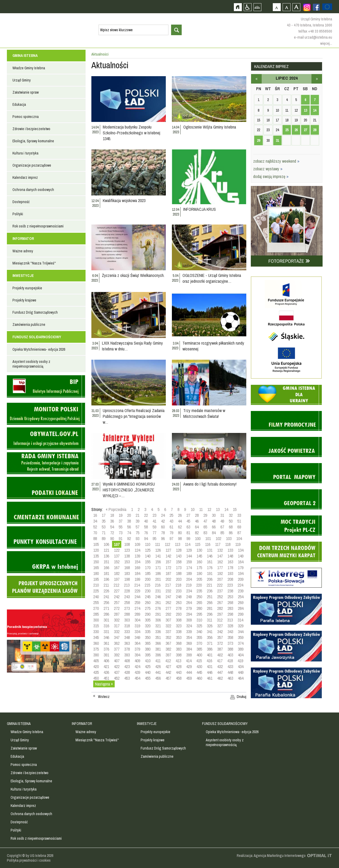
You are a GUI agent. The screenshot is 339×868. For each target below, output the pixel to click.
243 (127, 597)
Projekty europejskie (27, 288)
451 (106, 678)
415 (199, 661)
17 (104, 515)
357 (220, 637)
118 (228, 544)
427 (168, 666)
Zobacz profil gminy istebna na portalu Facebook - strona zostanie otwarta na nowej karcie (316, 7)
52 (95, 527)
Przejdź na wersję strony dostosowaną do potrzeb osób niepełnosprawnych (247, 7)
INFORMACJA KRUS (200, 209)
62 (180, 527)
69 (239, 527)
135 (96, 556)
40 (146, 521)
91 (121, 538)
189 (189, 573)
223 (230, 585)
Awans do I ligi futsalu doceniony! (210, 484)
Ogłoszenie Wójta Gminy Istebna (210, 127)
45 (188, 521)
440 (148, 672)
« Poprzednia (116, 509)
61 (171, 527)
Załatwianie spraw (26, 92)
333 (127, 632)
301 (106, 620)
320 (148, 626)
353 (179, 637)
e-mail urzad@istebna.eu (313, 37)
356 (210, 637)
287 (117, 614)
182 (117, 573)
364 (137, 643)
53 (104, 527)
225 (96, 591)
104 (239, 538)
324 (189, 626)
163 (230, 562)
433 (230, 666)
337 (168, 632)
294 (189, 614)
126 (158, 550)
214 (137, 585)
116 (208, 544)
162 (220, 562)
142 (168, 556)
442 (168, 672)
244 (137, 597)
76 (146, 533)
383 (179, 649)
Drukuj (242, 697)
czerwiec (256, 79)
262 (168, 602)
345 (96, 637)
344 (241, 632)
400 (199, 655)
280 (199, 608)
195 (96, 579)
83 (205, 533)
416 (209, 661)
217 (168, 585)
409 (137, 661)
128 (179, 550)
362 (117, 643)
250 (199, 597)
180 (96, 573)
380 (148, 649)
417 (220, 661)
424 (137, 666)
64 (197, 527)
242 (117, 597)
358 (230, 637)
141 (158, 556)
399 (189, 655)
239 (241, 591)
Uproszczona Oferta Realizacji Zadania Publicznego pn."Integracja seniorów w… (134, 416)
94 (146, 538)
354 (189, 637)
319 (137, 626)
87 (239, 533)
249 (189, 597)
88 (95, 538)
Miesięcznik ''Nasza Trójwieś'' (34, 263)
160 (199, 562)
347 (117, 637)
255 (96, 602)
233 (179, 591)
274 (137, 608)
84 (214, 533)
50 (231, 521)
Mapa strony (257, 7)
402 (220, 655)
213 (127, 585)
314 (240, 620)
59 (154, 527)
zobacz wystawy (268, 169)
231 (158, 591)
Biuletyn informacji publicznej (46, 386)
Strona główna (238, 7)
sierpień (317, 79)
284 (241, 608)
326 (210, 626)
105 (96, 544)
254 (241, 597)
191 (210, 573)
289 (137, 614)
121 (106, 550)
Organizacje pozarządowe (32, 165)
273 (127, 608)
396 (158, 655)
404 (241, 655)
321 (158, 626)
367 (168, 643)
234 (189, 591)
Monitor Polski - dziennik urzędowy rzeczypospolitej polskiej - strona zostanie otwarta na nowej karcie (46, 414)
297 (220, 614)
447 (220, 672)
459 (189, 678)
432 (220, 666)
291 (158, 614)
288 (127, 614)
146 (210, 556)
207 (220, 579)
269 (241, 602)
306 (158, 620)
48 (214, 521)
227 (117, 591)
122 (117, 550)
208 (230, 579)
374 (241, 643)
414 (189, 661)
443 (179, 672)
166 (106, 568)
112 (167, 544)
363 (127, 643)
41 (154, 521)
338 (179, 632)
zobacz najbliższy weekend (276, 161)
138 (127, 556)
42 (163, 521)
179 (241, 568)
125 (148, 550)
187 (168, 573)
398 (179, 655)
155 (148, 562)
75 (137, 533)
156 (158, 562)
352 (168, 637)
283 (230, 608)
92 (129, 538)
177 (220, 568)
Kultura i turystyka (25, 153)
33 (239, 515)
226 (106, 591)
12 (209, 509)
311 (209, 620)
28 (197, 515)
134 (241, 550)
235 (199, 591)
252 (220, 597)
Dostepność (21, 202)
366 (158, 643)
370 (199, 643)
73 (121, 533)
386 (210, 649)
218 (178, 585)
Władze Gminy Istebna (29, 68)
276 (158, 608)
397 (168, 655)
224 (240, 585)
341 (210, 632)
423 (127, 666)
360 (96, 643)
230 (148, 591)
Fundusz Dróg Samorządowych (35, 312)
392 (117, 655)
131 (210, 550)
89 (104, 538)
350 (148, 637)
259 (137, 602)
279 (189, 608)
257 (117, 602)
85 (222, 533)
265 (199, 602)
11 (201, 509)
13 (218, 509)
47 (205, 521)
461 (210, 678)
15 (235, 509)
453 (127, 678)
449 (241, 672)
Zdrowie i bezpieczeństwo (31, 129)
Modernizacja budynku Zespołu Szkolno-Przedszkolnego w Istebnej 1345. (131, 133)
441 (158, 672)
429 (189, 666)
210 (96, 585)
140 (148, 556)
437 (117, 672)
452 (117, 678)
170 (148, 568)
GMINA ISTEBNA (25, 56)
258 (127, 602)
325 (199, 626)
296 (210, 614)
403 (230, 655)
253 (230, 597)
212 (116, 585)
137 (117, 556)
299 (241, 614)
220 (199, 585)
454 (137, 678)
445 (199, 672)
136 (106, 556)
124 (137, 550)
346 (106, 637)
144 (189, 556)
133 (230, 550)
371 (210, 643)
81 (188, 533)
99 (188, 538)
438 (127, 672)
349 (137, 637)
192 (220, 573)
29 (205, 515)
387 (220, 649)
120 (96, 550)
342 (220, 632)
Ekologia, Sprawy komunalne (33, 141)
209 (241, 579)
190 (199, 573)
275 (148, 608)
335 (148, 632)
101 (208, 538)
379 (137, 649)
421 (106, 666)
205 (199, 579)
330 (96, 632)
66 (214, 527)
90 (112, 538)
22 (146, 515)
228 (127, 591)
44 (180, 521)
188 (179, 573)
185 (148, 573)
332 (117, 632)
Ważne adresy (23, 251)
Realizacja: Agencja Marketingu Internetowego (271, 856)
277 (168, 608)
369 (189, 643)
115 (198, 544)
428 (179, 666)
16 (95, 515)
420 (96, 666)
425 (148, 666)
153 (127, 562)
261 (158, 602)
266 (210, 602)
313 (230, 620)
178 (230, 568)
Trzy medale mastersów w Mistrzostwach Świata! (204, 413)
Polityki (18, 214)
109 (137, 544)
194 (241, 573)
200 (148, 579)
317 (117, 626)
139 (137, 556)
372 (220, 643)
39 (137, 521)
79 (171, 533)
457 (168, 678)
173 (179, 568)
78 (163, 533)
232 (168, 591)
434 (241, 666)
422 (117, 666)
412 (168, 661)
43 (171, 521)
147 (220, 556)
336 (158, 632)
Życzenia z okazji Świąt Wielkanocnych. (133, 275)
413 (178, 661)
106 (106, 544)
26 (180, 515)
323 (179, 626)
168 (127, 568)
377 (117, 649)
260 (148, 602)
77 (154, 533)
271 (106, 608)
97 (171, 538)
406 (106, 661)
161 (210, 562)
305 (148, 620)
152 (117, 562)
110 (148, 544)
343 (230, 632)
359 (241, 637)
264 (189, 602)
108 (127, 544)
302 (117, 620)
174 (189, 568)
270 (96, 608)
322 (168, 626)
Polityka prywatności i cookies (29, 860)
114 (188, 544)
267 (220, 602)
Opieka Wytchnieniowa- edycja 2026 (39, 349)
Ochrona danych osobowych (33, 190)
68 (231, 527)
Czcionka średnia (286, 7)
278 (179, 608)
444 (189, 672)
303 (127, 620)
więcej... (326, 43)
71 (104, 533)
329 (241, 626)
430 (199, 666)
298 (230, 614)
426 (158, 666)
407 (117, 661)
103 (229, 538)
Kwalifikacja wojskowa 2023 (124, 200)
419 (240, 661)
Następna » (104, 684)
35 (104, 521)
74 (129, 533)
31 (222, 515)
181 (106, 573)
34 (95, 521)
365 (148, 643)
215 (147, 585)
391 (106, 655)
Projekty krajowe (24, 300)
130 (199, 550)
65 (205, 527)
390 (96, 655)
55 (121, 527)
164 (241, 562)
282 (220, 608)
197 (117, 579)
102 (218, 538)
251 (210, 597)
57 (137, 527)
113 (177, 544)
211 (106, 585)
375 (96, 649)
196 (106, 579)
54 (112, 527)
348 (127, 637)
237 (220, 591)
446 (210, 672)
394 (137, 655)
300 (96, 620)
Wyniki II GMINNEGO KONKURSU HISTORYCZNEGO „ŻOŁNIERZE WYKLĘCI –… (129, 490)
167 (117, 568)
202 (168, 579)
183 (127, 573)
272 (117, 608)
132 (220, 550)
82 (197, 533)
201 (158, 579)
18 (112, 515)
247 (168, 597)
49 (222, 521)
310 (199, 620)
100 (198, 538)
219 (189, 585)
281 (210, 608)
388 (230, 649)
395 (148, 655)
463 (230, 678)
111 (157, 544)
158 (179, 562)
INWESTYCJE (23, 276)
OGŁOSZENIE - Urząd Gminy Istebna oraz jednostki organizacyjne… (212, 278)
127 (168, 550)
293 (179, 614)
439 (137, 672)
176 (210, 568)
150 (96, 562)
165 (96, 568)
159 (189, 562)
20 (129, 515)
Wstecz (104, 697)
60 (163, 527)
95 (154, 538)
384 (189, 649)
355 (199, 637)
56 (129, 527)
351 (158, 637)
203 (179, 579)
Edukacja (19, 104)
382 (168, 649)
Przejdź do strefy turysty (334, 95)
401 (210, 655)
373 (230, 643)
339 (189, 632)
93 (137, 538)
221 (209, 585)
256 (106, 602)
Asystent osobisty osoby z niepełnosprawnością (31, 364)
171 (158, 568)
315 (96, 626)
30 (214, 515)
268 (230, 602)
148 (230, 556)
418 (230, 661)
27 (188, 515)
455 (148, 678)
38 (129, 521)
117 (218, 544)
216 (158, 585)
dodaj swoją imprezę (271, 176)
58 (146, 527)
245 (148, 597)
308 (179, 620)
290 (148, 614)
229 (137, 591)
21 (137, 515)
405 (96, 661)
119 (238, 544)
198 (127, 579)
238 (230, 591)
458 (179, 678)
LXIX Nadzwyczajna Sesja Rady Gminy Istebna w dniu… (132, 346)
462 (220, 678)
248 (179, 597)
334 (137, 632)
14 (226, 509)
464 (241, 678)
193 (230, 573)
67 (222, 527)
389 (241, 649)
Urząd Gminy (22, 80)
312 (220, 620)
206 (210, 579)
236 (210, 591)
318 (127, 626)
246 (158, 597)
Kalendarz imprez (25, 177)
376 (106, 649)
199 (137, 579)
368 (179, 643)
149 (241, 556)
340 (199, 632)
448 (230, 672)
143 (179, 556)
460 (199, 678)
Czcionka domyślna (277, 7)
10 (193, 509)
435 (96, 672)
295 (199, 614)
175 (199, 568)
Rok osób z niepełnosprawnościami (38, 226)
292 (168, 614)
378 (127, 649)
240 (96, 597)
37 (121, 521)
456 (158, 678)
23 (154, 515)
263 (179, 602)
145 (199, 556)
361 (106, 643)
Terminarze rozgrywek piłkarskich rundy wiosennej (213, 346)
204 (189, 579)
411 (158, 661)
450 (96, 678)
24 (163, 515)
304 (137, 620)
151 (106, 562)
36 (112, 521)
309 (189, 620)
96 (163, 538)
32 (231, 515)
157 (168, 562)
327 (220, 626)
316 (106, 626)
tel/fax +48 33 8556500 (315, 31)
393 (127, 655)
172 (168, 568)
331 (106, 632)
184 (137, 573)
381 (158, 649)
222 (220, 585)
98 (180, 538)
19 (121, 515)
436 (106, 672)
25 (171, 515)
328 (230, 626)
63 (188, 527)
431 (210, 666)
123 (127, 550)
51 (239, 521)
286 (106, 614)
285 (96, 614)
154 (137, 562)
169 (137, 568)
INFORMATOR (23, 239)
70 (95, 533)
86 (231, 533)
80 (180, 533)
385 (199, 649)
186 (158, 573)
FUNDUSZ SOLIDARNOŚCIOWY (37, 337)
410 (148, 661)
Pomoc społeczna (26, 117)
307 (168, 620)
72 (112, 533)
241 (106, 597)
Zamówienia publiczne (29, 325)
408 (127, 661)
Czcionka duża (296, 7)
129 (189, 550)
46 (197, 521)
